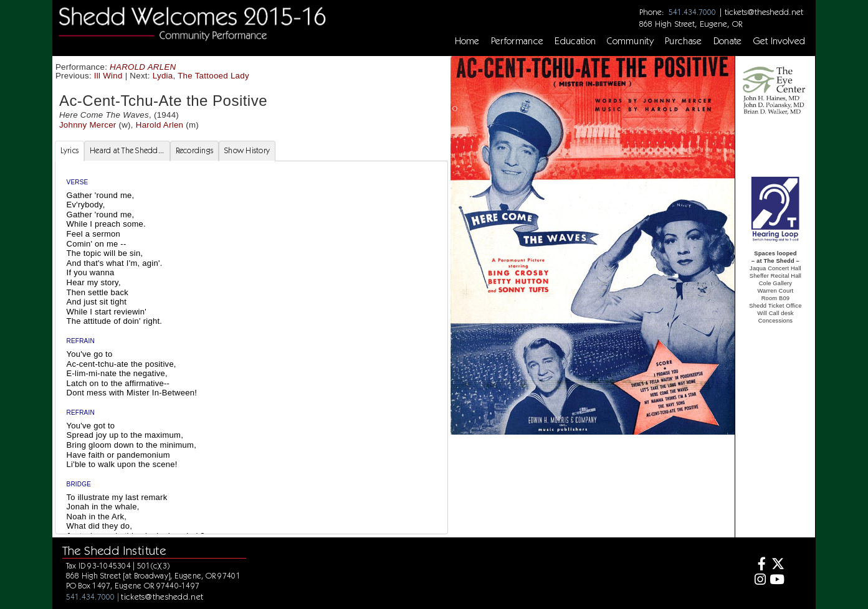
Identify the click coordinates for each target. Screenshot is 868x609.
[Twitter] (777, 565)
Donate (728, 41)
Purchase (684, 41)
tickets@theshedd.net (764, 12)
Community (630, 41)
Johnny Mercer (88, 125)
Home (467, 41)
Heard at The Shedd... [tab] (127, 150)
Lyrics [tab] (70, 150)
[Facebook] (759, 565)
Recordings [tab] (195, 150)
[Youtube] (777, 581)
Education (575, 41)
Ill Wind (108, 76)
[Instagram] (759, 581)
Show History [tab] (247, 150)
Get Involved (780, 41)
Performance (517, 41)
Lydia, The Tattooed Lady (201, 76)
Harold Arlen (160, 125)
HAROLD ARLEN (143, 67)
